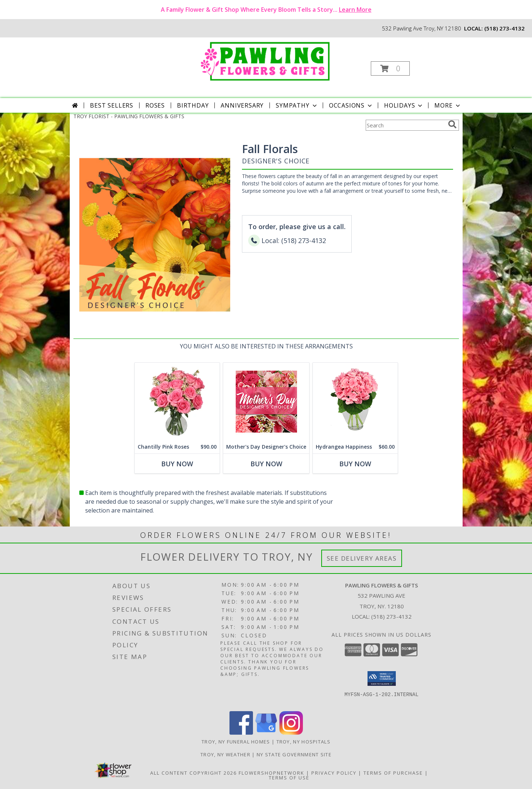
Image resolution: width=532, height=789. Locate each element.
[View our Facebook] (241, 733)
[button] (390, 68)
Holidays (404, 105)
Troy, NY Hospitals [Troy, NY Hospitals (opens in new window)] (303, 742)
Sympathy (297, 105)
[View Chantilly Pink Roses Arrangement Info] (177, 401)
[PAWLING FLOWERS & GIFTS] (265, 60)
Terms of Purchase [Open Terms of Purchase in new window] (393, 773)
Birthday (193, 105)
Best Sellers (112, 105)
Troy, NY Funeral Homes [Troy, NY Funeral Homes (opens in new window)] (236, 742)
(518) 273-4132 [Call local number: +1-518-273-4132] (504, 28)
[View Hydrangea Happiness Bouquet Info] (355, 401)
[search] (452, 124)
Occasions (351, 105)
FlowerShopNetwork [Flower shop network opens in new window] (272, 773)
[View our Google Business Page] (266, 733)
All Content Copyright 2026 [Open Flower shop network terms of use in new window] (193, 773)
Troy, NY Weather (225, 754)
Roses (155, 105)
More (448, 105)
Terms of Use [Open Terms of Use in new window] (289, 778)
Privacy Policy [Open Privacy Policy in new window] (334, 773)
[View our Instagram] (291, 733)
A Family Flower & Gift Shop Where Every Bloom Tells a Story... (266, 10)
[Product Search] (405, 125)
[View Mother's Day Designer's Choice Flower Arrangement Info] (266, 401)
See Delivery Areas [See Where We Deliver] (362, 558)
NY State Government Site (294, 754)
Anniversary (242, 105)
